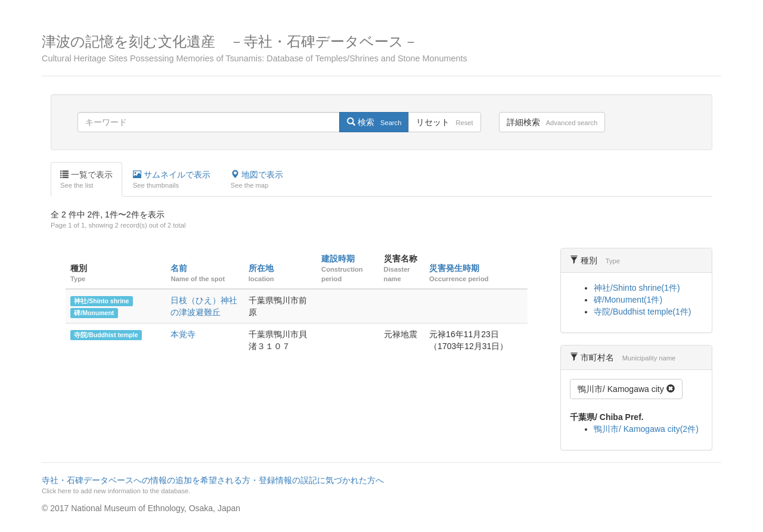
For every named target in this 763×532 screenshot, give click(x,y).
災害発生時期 (454, 268)
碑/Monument (94, 313)
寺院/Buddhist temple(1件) (642, 312)
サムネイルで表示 (172, 180)
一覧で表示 (86, 180)
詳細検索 (552, 122)
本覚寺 (183, 334)
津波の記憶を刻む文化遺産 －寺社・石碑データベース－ (381, 49)
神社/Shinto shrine (101, 301)
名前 (179, 268)
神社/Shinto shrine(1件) (637, 288)
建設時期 (338, 259)
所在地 (261, 268)
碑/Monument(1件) (628, 300)
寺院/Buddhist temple (106, 335)
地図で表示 (257, 180)
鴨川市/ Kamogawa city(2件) (646, 429)
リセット (444, 122)
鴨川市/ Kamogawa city (626, 389)
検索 (374, 122)
